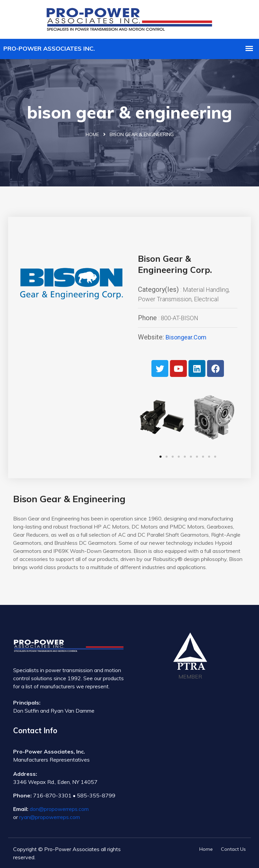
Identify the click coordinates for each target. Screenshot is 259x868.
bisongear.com (186, 337)
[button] (161, 457)
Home (92, 134)
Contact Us (233, 849)
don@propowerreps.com (59, 809)
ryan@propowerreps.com (50, 817)
